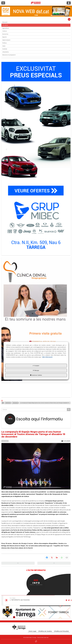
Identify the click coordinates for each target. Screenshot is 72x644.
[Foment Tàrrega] (53, 612)
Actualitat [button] (5, 25)
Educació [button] (5, 22)
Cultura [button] (4, 31)
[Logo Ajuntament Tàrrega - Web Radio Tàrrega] (19, 627)
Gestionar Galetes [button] (36, 375)
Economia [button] (5, 34)
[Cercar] (69, 410)
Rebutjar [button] (36, 370)
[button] (69, 20)
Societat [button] (5, 49)
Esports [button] (4, 37)
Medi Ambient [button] (6, 40)
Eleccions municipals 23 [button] (9, 55)
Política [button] (4, 43)
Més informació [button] (47, 357)
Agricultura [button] (6, 28)
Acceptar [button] (36, 366)
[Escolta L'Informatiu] (36, 419)
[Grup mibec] (36, 158)
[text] (34, 410)
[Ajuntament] (19, 612)
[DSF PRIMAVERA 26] (36, 11)
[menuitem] (32, 631)
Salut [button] (4, 46)
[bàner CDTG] (36, 319)
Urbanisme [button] (5, 52)
